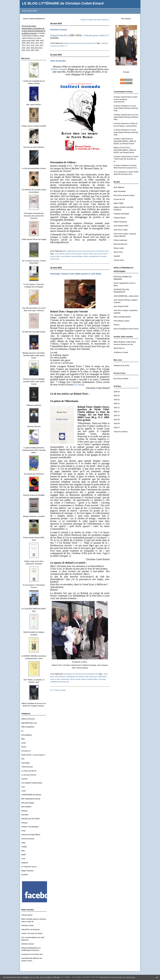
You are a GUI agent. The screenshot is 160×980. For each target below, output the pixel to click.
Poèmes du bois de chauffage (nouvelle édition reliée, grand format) (34, 381)
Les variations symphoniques (32, 783)
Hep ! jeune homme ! (34, 105)
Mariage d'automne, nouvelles (34, 516)
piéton (96, 679)
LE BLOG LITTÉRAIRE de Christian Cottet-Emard (63, 3)
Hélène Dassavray (120, 222)
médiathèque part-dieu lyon (60, 682)
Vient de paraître (58, 61)
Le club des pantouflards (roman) (34, 168)
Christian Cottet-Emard (122, 97)
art (22, 731)
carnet (24, 743)
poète (56, 677)
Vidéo (23, 843)
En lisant (79, 385)
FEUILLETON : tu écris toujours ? (34, 755)
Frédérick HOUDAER (121, 214)
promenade (65, 679)
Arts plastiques (27, 735)
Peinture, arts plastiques (30, 827)
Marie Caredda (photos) (122, 317)
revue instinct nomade (63, 254)
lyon (96, 677)
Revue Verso (118, 252)
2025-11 (117, 412)
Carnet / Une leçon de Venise (32, 933)
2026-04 (117, 392)
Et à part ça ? (26, 751)
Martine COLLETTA (121, 148)
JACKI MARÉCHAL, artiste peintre (126, 296)
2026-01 (117, 404)
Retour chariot (119, 248)
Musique (24, 811)
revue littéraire (66, 256)
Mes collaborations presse (31, 799)
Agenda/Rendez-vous (29, 723)
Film (23, 759)
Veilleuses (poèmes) (34, 405)
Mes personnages (28, 803)
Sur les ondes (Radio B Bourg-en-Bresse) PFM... (126, 108)
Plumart (117, 325)
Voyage (24, 847)
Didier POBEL (119, 203)
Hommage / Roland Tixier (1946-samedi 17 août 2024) (76, 274)
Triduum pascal (27, 915)
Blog (23, 739)
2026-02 (117, 400)
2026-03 (117, 396)
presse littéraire (77, 256)
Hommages (26, 763)
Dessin (24, 747)
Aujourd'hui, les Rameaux (31, 930)
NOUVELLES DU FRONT (31, 819)
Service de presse (28, 839)
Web (23, 851)
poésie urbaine (81, 679)
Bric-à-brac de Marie (121, 379)
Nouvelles (25, 815)
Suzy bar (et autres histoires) (34, 147)
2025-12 (117, 408)
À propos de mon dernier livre (32, 954)
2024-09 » (106, 20)
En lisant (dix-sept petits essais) (34, 332)
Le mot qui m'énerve (29, 775)
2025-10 (117, 416)
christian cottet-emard (90, 254)
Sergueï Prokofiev (59, 35)
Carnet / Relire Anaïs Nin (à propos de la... (126, 159)
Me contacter (126, 19)
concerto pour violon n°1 (59, 46)
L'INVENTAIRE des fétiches (31, 795)
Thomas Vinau (119, 260)
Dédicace (25, 863)
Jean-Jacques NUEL (121, 226)
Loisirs (24, 791)
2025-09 (117, 420)
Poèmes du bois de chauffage (34, 495)
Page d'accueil (95, 20)
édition (86, 256)
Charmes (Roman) (34, 426)
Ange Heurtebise (120, 191)
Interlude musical (28, 925)
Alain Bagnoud (119, 187)
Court (23, 859)
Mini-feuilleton (26, 807)
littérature (62, 677)
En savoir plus (129, 977)
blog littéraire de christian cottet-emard (80, 677)
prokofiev (104, 43)
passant (90, 679)
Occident (25, 875)
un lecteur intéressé (121, 106)
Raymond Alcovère (121, 244)
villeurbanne (102, 677)
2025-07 (117, 428)
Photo (24, 831)
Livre (23, 787)
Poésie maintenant (120, 240)
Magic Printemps (27, 871)
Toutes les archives (121, 432)
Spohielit (117, 256)
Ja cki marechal (119, 172)
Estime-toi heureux (28, 719)
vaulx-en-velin (55, 679)
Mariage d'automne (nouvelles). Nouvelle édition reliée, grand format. (34, 355)
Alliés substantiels (28, 727)
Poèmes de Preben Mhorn (31, 835)
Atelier (24, 855)
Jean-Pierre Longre (121, 230)
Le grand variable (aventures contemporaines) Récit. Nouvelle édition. (34, 450)
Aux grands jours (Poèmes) (34, 474)
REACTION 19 (119, 348)
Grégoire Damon (120, 218)
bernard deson (76, 254)
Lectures (25, 779)
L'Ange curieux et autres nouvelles (34, 126)
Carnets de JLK (119, 199)
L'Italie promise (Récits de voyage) (34, 239)
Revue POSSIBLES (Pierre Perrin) (126, 329)
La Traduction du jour (29, 867)
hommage (102, 679)
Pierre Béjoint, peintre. (122, 321)
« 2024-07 (84, 20)
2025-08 (117, 424)
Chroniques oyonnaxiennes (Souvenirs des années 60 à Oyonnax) (34, 216)
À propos (126, 72)
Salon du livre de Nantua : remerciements (126, 99)
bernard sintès (55, 256)
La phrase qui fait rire (29, 771)
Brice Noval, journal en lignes (124, 195)
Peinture (24, 823)
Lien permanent (76, 43)
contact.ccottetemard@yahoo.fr (34, 19)
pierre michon (103, 254)
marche (72, 679)
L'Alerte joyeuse (27, 767)
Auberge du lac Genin (122, 365)
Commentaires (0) (89, 43)
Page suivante (60, 690)
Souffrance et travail (121, 352)
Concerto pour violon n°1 (96, 35)
